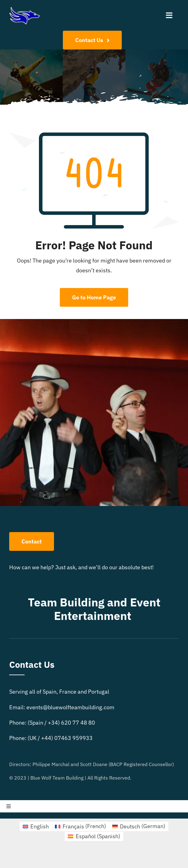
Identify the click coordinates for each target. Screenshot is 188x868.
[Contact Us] (92, 40)
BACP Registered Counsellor (141, 764)
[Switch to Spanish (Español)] (94, 836)
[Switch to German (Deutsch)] (139, 826)
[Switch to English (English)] (36, 826)
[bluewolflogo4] (24, 9)
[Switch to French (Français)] (81, 826)
